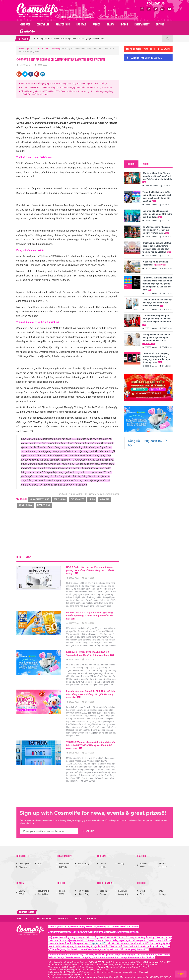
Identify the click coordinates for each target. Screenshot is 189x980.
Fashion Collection (163, 863)
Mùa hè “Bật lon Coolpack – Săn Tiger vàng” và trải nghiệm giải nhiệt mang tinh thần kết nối (91, 615)
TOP (181, 974)
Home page (25, 24)
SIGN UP (88, 829)
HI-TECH (124, 24)
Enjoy (40, 861)
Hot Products (84, 889)
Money (121, 861)
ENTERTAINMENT (142, 24)
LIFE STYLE (81, 24)
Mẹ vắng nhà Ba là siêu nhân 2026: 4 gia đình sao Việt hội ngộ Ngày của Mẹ (70, 42)
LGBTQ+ (63, 865)
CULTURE (160, 24)
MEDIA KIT (63, 916)
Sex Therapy (83, 861)
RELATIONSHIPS (63, 24)
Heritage (162, 892)
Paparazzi (123, 889)
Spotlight (103, 889)
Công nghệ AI (26, 505)
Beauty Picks (43, 889)
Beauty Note (43, 892)
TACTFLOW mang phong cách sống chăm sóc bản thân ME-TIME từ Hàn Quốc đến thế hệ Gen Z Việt (91, 743)
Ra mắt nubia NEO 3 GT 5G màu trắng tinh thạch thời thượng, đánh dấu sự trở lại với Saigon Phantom (66, 88)
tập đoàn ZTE (77, 499)
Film (142, 892)
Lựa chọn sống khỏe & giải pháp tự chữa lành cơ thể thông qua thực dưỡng (157, 214)
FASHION (97, 24)
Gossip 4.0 (123, 892)
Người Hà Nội (99, 941)
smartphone (44, 505)
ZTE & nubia (60, 499)
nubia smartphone (39, 499)
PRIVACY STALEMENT (86, 916)
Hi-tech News (62, 890)
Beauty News (22, 890)
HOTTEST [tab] (131, 164)
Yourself (103, 861)
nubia (92, 499)
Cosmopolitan (25, 861)
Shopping (56, 49)
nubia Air (104, 499)
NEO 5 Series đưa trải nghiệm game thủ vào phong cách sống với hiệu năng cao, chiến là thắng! (64, 84)
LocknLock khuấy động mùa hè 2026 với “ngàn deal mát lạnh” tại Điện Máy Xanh (91, 652)
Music (142, 889)
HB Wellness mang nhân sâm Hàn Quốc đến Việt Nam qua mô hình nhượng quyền (156, 230)
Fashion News (143, 863)
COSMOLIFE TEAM (42, 916)
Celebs (103, 892)
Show (161, 889)
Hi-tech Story (84, 892)
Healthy (103, 865)
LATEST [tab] (145, 164)
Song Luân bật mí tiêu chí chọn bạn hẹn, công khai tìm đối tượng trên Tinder (157, 303)
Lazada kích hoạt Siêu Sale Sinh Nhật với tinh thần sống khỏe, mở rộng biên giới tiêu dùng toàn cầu (90, 693)
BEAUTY (110, 24)
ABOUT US (22, 916)
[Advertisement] (77, 108)
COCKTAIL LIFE (43, 24)
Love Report (65, 861)
